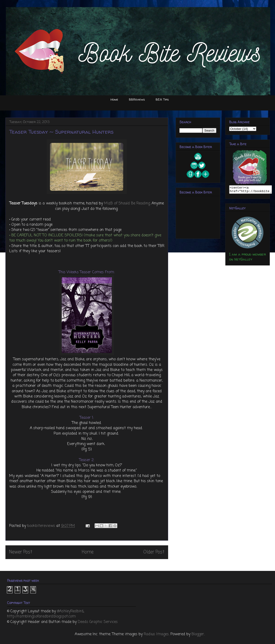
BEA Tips (162, 99)
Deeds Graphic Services (98, 622)
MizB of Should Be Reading (127, 203)
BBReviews (137, 99)
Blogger (198, 634)
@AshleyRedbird (70, 611)
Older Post (154, 552)
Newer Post (21, 552)
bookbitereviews (42, 526)
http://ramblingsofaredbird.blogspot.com (41, 617)
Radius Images (156, 634)
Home (114, 99)
